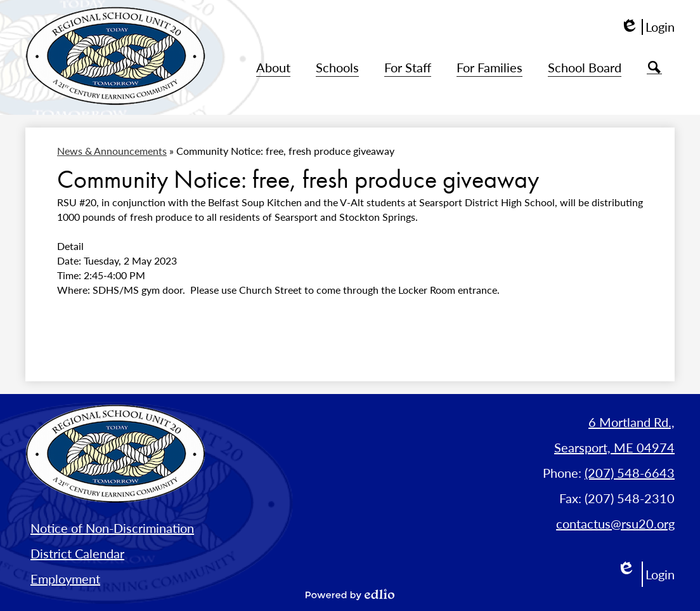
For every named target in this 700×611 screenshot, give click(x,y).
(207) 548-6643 (630, 473)
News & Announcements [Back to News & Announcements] (112, 151)
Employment (65, 579)
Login (647, 27)
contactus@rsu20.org (615, 523)
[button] (273, 68)
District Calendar (77, 553)
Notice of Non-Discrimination (112, 528)
